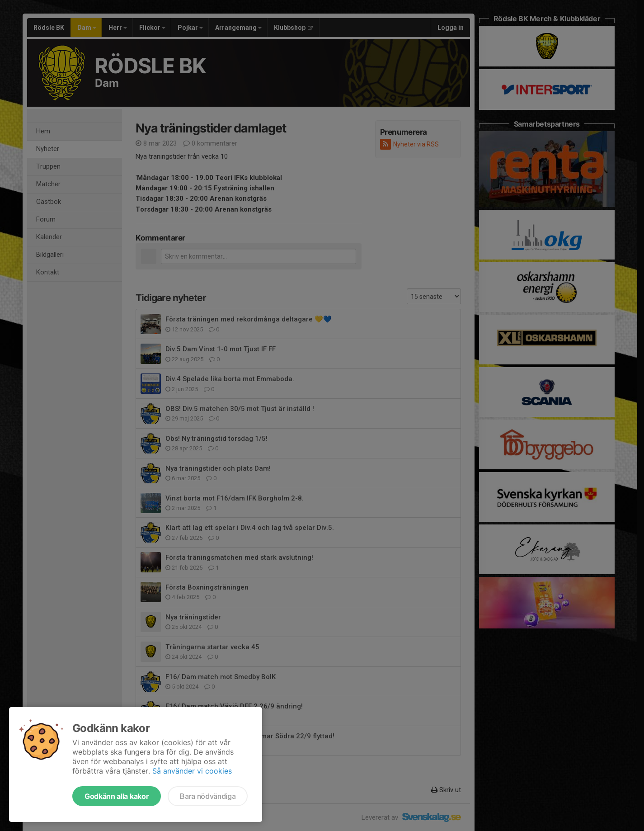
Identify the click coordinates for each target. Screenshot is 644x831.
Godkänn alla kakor (117, 796)
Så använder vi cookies (192, 771)
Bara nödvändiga (208, 796)
